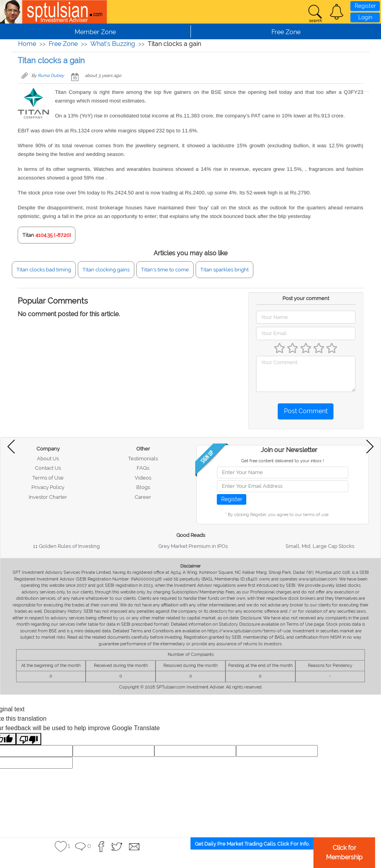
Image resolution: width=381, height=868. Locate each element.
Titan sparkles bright (224, 270)
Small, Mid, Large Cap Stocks (320, 546)
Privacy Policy (48, 487)
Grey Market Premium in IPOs (193, 546)
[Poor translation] (29, 739)
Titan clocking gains (106, 270)
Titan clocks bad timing (44, 270)
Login (365, 17)
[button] (337, 12)
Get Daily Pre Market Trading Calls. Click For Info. (252, 844)
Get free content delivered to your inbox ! (283, 461)
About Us (48, 459)
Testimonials (143, 459)
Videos (143, 478)
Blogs (143, 487)
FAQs (143, 468)
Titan (28, 235)
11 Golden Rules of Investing (66, 546)
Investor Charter (48, 497)
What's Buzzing (113, 44)
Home (27, 44)
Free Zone (63, 44)
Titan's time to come (165, 270)
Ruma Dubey (51, 76)
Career (143, 497)
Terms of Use (48, 478)
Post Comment (306, 411)
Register (365, 6)
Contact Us (48, 468)
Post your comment (306, 298)
